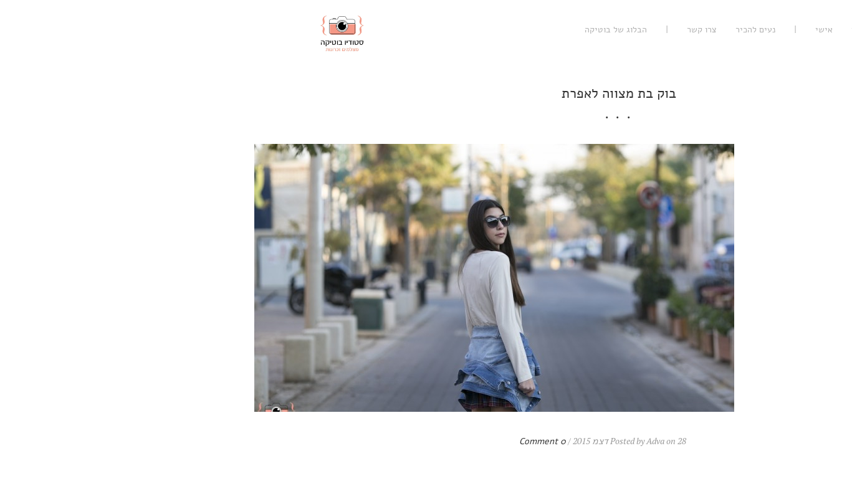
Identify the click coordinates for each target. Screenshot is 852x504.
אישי (631, 30)
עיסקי (669, 30)
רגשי (707, 30)
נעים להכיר (563, 30)
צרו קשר (509, 30)
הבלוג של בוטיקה (423, 30)
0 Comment (350, 441)
